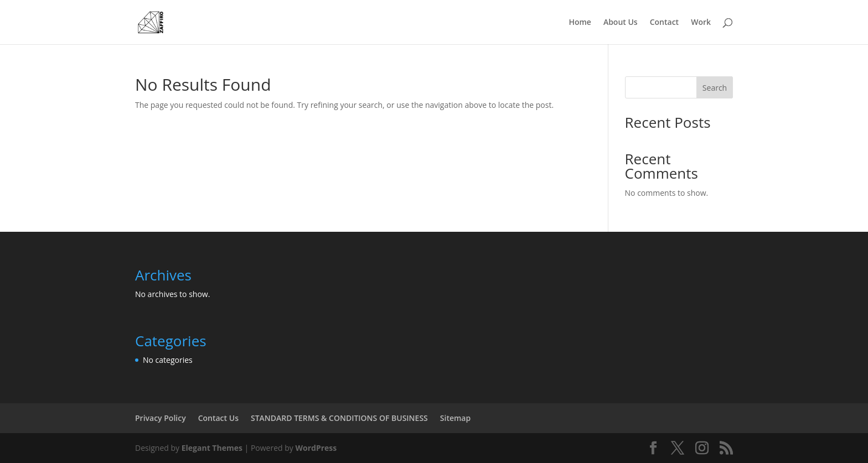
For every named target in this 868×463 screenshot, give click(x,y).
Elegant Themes (212, 448)
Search (715, 88)
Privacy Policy (161, 418)
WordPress (316, 448)
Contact (664, 23)
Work (701, 23)
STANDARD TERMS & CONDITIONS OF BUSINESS (339, 418)
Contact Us (218, 418)
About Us (621, 23)
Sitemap (455, 418)
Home (580, 23)
